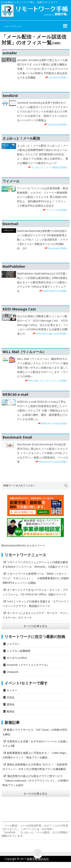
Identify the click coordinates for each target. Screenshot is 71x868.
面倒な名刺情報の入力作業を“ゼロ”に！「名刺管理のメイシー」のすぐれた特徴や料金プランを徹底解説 (35, 767)
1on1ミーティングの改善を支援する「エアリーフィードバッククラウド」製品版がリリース (36, 604)
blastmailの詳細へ (58, 248)
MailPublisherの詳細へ (55, 291)
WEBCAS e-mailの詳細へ (55, 423)
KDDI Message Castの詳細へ (52, 334)
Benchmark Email (17, 437)
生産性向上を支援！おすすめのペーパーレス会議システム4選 (35, 744)
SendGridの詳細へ (58, 124)
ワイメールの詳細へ (57, 210)
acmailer (10, 53)
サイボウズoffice (17, 658)
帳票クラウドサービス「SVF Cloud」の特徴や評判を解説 (35, 732)
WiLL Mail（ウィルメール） (24, 352)
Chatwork (12, 672)
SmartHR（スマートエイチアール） (28, 665)
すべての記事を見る (35, 626)
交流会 (11, 697)
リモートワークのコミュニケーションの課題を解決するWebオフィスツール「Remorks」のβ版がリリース (35, 564)
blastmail (10, 224)
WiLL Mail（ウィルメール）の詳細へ (48, 381)
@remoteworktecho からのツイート (23, 545)
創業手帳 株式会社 (38, 859)
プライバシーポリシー (26, 865)
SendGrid (10, 96)
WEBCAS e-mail (15, 394)
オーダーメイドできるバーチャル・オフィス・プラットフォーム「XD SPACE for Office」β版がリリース (35, 592)
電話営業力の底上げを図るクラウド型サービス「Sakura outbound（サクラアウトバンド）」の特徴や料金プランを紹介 (35, 780)
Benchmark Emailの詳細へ (53, 462)
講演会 (11, 704)
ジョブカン (13, 644)
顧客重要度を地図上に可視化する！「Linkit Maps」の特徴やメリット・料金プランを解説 (36, 755)
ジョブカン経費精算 (19, 651)
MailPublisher (14, 266)
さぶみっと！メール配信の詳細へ (50, 167)
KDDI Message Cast (19, 309)
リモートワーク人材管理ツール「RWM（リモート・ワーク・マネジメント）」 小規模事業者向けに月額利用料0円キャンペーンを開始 (36, 578)
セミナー (12, 690)
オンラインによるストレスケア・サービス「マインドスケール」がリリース (35, 615)
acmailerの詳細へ (58, 77)
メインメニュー (13, 26)
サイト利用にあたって (58, 865)
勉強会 (11, 711)
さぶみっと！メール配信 (21, 138)
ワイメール (11, 181)
